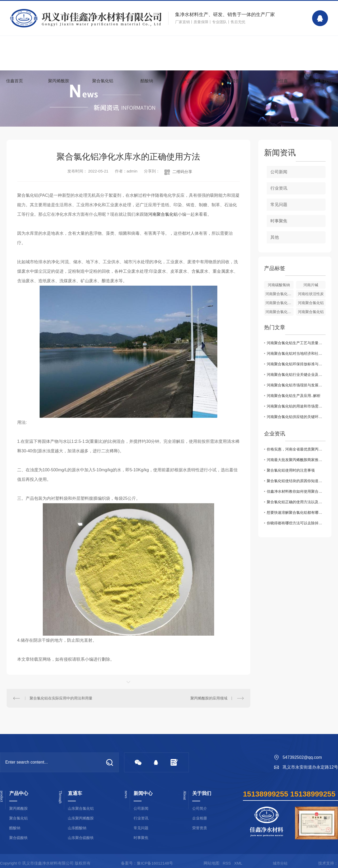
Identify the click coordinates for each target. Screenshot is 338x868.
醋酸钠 (147, 81)
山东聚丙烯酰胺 (81, 818)
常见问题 (279, 205)
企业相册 (200, 818)
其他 (275, 237)
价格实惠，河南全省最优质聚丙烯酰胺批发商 (296, 449)
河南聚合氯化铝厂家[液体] (280, 303)
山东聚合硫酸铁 (81, 838)
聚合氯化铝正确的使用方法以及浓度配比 (296, 502)
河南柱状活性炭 (311, 294)
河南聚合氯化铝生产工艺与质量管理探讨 (296, 343)
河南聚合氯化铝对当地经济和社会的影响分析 (296, 353)
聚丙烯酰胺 (59, 81)
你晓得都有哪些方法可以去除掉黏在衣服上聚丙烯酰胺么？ (296, 523)
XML (238, 863)
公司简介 (200, 809)
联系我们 (323, 81)
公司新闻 (279, 172)
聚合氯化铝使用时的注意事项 (291, 470)
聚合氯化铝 (103, 81)
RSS (227, 863)
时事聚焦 (279, 221)
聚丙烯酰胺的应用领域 (209, 698)
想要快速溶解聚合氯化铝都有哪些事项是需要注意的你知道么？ (296, 512)
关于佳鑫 (279, 81)
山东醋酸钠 (77, 828)
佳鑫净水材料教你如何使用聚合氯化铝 (296, 491)
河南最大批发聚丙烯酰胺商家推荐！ (296, 460)
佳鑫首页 (15, 81)
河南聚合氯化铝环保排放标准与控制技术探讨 (296, 364)
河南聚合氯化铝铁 (280, 294)
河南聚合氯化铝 (163, 214)
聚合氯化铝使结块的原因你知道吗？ (296, 481)
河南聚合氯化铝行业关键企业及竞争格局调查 (296, 375)
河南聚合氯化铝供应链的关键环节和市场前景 (296, 417)
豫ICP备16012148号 (155, 863)
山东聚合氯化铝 (81, 809)
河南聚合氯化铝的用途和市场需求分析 (296, 406)
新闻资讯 (235, 81)
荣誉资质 (200, 828)
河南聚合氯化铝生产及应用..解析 (294, 396)
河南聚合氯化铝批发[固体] (280, 312)
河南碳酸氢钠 (279, 285)
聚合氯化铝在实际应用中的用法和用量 (61, 698)
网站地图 (212, 863)
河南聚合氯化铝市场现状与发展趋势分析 (296, 385)
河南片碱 (311, 285)
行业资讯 (279, 188)
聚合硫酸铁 (18, 838)
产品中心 (191, 81)
